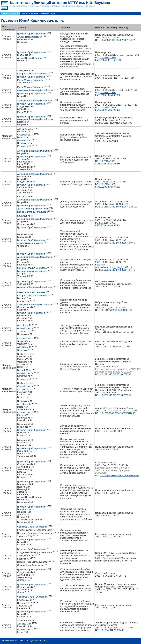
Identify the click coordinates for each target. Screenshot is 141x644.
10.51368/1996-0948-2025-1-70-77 (118, 40)
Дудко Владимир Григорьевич (32, 209)
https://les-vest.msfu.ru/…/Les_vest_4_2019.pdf (114, 266)
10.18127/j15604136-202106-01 (116, 123)
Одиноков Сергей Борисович (32, 527)
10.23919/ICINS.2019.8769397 (116, 395)
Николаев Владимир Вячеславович (35, 533)
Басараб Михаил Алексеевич (32, 74)
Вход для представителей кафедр (40, 13)
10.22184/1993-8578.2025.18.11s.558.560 (108, 59)
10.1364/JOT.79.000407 (112, 630)
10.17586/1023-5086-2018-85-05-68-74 (120, 476)
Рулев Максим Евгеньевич (31, 80)
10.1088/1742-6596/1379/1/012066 (118, 413)
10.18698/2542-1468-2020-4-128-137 (119, 207)
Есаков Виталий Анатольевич (32, 212)
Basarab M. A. (24, 141)
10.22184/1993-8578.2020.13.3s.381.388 (108, 162)
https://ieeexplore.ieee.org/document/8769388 (118, 369)
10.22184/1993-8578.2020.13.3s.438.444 (108, 224)
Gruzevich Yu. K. (25, 135)
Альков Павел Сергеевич (30, 37)
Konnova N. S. (24, 146)
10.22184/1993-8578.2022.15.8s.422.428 (108, 109)
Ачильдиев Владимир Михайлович (35, 90)
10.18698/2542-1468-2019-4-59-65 (118, 243)
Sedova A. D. (24, 332)
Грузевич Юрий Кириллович (32, 34)
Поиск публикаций (10, 13)
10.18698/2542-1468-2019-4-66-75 (118, 270)
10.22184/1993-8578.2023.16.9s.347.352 (108, 94)
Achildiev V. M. (24, 325)
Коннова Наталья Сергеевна (32, 268)
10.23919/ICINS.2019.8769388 (116, 374)
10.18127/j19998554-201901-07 (116, 310)
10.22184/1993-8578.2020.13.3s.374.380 (108, 186)
